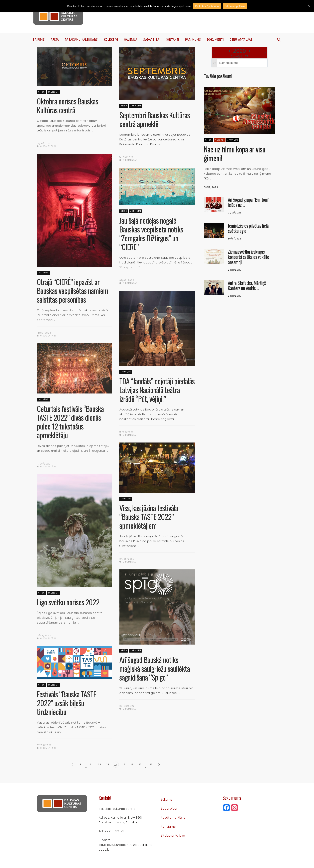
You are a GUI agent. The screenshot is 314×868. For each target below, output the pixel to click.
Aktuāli (220, 140)
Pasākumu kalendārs (81, 40)
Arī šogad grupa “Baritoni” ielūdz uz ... (249, 202)
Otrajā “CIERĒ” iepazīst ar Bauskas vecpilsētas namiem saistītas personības (72, 291)
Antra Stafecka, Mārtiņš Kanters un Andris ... (247, 285)
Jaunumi (53, 92)
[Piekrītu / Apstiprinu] (309, 6)
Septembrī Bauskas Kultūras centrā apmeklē (155, 119)
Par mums (193, 40)
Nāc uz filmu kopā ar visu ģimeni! (235, 154)
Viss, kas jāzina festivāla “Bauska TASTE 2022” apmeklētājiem (149, 517)
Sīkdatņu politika (173, 836)
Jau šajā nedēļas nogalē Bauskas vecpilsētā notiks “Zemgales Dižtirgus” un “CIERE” (151, 234)
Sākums (39, 40)
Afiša (55, 40)
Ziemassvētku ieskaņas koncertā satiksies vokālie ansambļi (248, 257)
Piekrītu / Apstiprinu (207, 6)
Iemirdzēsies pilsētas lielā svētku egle (248, 228)
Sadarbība (151, 40)
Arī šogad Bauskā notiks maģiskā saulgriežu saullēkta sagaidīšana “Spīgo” (155, 668)
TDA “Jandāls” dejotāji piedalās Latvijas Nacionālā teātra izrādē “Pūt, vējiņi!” (157, 390)
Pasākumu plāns (173, 818)
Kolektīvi (111, 40)
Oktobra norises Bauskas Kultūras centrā (67, 106)
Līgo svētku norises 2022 (68, 602)
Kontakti (172, 40)
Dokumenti (215, 40)
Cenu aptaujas (241, 40)
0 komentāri (46, 146)
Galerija (131, 40)
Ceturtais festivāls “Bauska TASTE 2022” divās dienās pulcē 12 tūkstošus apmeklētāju (70, 422)
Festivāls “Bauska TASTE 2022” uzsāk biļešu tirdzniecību (66, 703)
